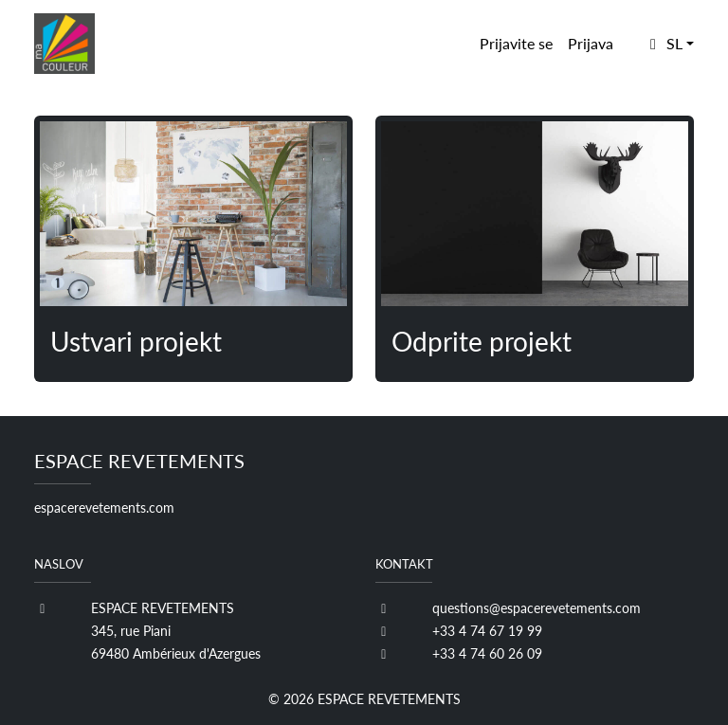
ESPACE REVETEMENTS (389, 699)
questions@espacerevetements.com (537, 608)
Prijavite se (516, 43)
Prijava (591, 43)
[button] (669, 44)
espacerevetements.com (104, 507)
